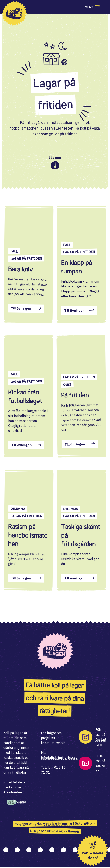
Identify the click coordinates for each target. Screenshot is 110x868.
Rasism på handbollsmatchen (28, 536)
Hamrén (74, 832)
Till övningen (21, 309)
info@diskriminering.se (59, 758)
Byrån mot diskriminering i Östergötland (64, 824)
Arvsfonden (13, 793)
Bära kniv (21, 270)
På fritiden (75, 396)
